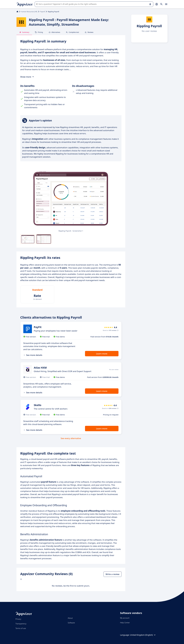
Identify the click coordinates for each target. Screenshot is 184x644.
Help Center (125, 623)
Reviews (89, 32)
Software (71, 623)
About (70, 618)
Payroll (43, 12)
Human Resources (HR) (29, 12)
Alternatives (54, 32)
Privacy (18, 619)
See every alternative (71, 438)
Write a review (112, 574)
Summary (24, 32)
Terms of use (21, 628)
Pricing (39, 32)
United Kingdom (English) (143, 635)
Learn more (102, 354)
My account (125, 618)
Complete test (72, 32)
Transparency (21, 624)
